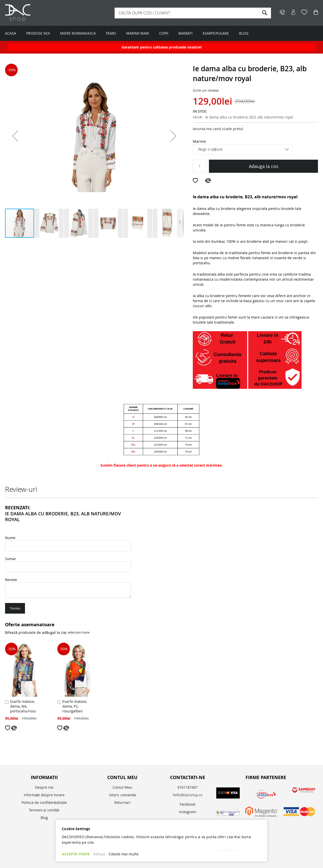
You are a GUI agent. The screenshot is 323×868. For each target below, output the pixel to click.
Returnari (122, 802)
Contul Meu (122, 787)
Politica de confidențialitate (44, 802)
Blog (44, 818)
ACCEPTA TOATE (76, 854)
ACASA (11, 33)
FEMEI (111, 33)
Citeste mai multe (124, 854)
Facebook (187, 804)
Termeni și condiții (44, 810)
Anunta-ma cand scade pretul (218, 129)
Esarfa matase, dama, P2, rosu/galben (75, 706)
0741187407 (187, 787)
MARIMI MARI (138, 33)
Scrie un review (206, 90)
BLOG (244, 33)
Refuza (99, 854)
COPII (164, 33)
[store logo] (37, 13)
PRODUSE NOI (38, 33)
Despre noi (44, 787)
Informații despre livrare (44, 795)
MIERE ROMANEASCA (78, 33)
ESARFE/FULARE (216, 33)
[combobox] (193, 13)
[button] (15, 136)
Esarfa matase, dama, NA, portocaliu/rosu (23, 706)
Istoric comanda (123, 795)
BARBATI (185, 33)
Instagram (187, 812)
